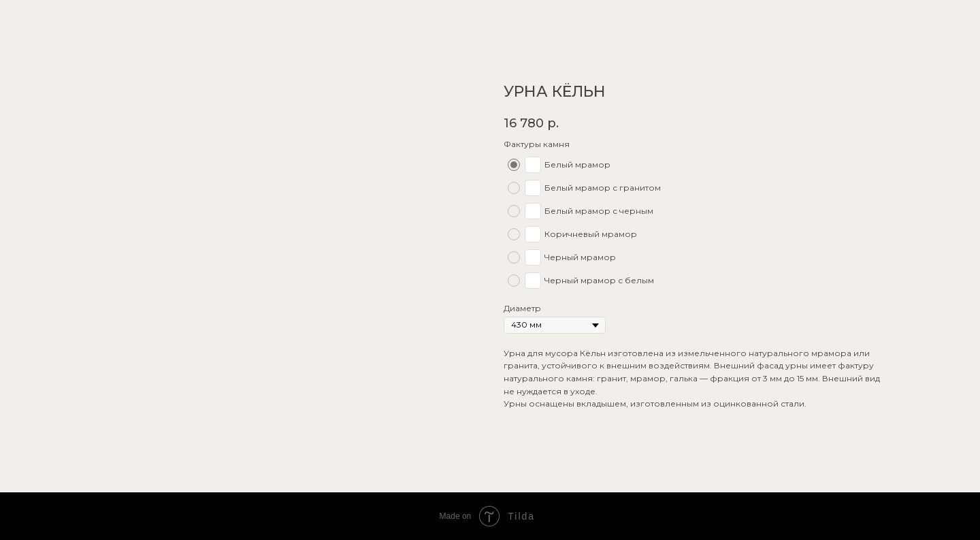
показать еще (53, 19)
